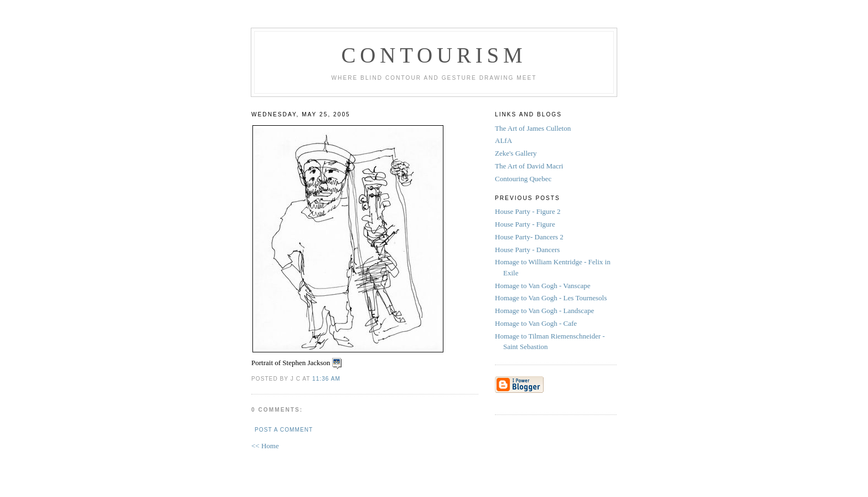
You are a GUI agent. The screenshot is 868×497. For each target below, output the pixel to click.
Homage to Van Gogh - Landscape (545, 311)
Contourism (434, 55)
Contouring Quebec (523, 179)
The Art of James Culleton (533, 128)
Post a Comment (284, 430)
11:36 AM (326, 379)
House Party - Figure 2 (529, 211)
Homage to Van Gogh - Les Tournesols (552, 298)
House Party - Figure (526, 224)
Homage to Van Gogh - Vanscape (544, 286)
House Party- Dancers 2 (530, 237)
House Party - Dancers (528, 250)
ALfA (503, 140)
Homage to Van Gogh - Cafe (537, 323)
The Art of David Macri (529, 166)
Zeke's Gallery (516, 153)
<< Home (265, 446)
